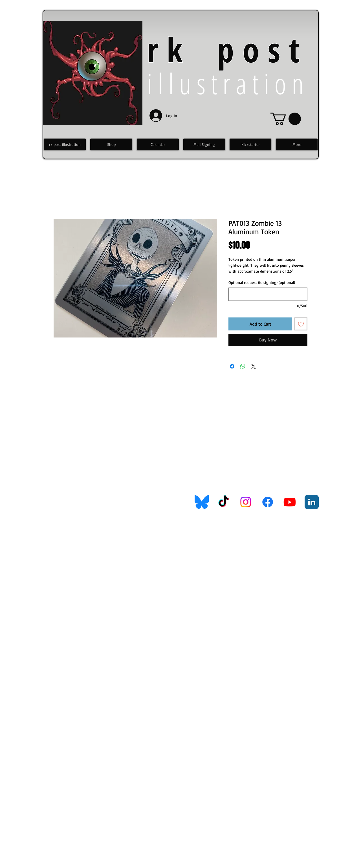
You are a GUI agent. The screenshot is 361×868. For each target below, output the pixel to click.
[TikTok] (224, 502)
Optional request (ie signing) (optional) (262, 282)
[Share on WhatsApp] (243, 366)
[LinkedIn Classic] (312, 502)
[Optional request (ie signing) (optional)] (268, 294)
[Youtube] (290, 502)
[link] (286, 119)
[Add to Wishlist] (301, 324)
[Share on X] (254, 366)
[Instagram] (246, 502)
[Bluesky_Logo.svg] (202, 502)
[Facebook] (268, 502)
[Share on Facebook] (232, 366)
